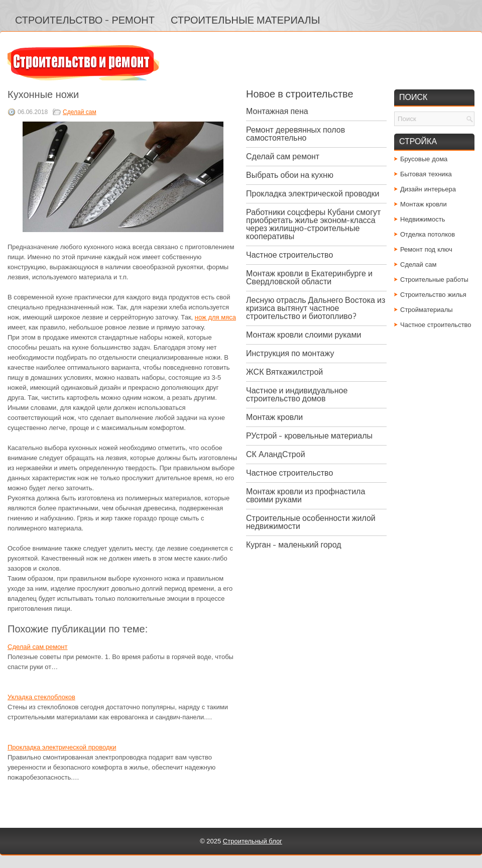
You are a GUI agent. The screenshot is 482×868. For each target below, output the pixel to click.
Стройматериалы (427, 310)
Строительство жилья (433, 295)
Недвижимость (423, 219)
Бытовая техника (426, 174)
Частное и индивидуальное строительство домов (297, 395)
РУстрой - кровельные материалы (309, 436)
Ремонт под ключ (426, 249)
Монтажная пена (277, 111)
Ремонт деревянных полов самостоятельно (295, 134)
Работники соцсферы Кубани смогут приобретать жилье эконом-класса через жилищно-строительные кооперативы (313, 224)
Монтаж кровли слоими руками (304, 335)
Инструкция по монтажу (290, 353)
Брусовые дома (424, 159)
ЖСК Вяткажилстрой (284, 372)
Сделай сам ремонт (38, 647)
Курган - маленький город (294, 545)
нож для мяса (215, 317)
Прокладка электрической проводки (62, 747)
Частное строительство (289, 255)
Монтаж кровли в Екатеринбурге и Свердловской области (309, 278)
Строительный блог (253, 841)
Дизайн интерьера (428, 189)
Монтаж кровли (274, 417)
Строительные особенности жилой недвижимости (311, 522)
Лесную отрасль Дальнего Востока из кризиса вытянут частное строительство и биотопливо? (316, 308)
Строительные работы (434, 280)
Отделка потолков (428, 234)
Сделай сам (80, 112)
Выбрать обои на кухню (290, 175)
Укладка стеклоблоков (41, 697)
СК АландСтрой (276, 454)
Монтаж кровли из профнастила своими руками (306, 496)
